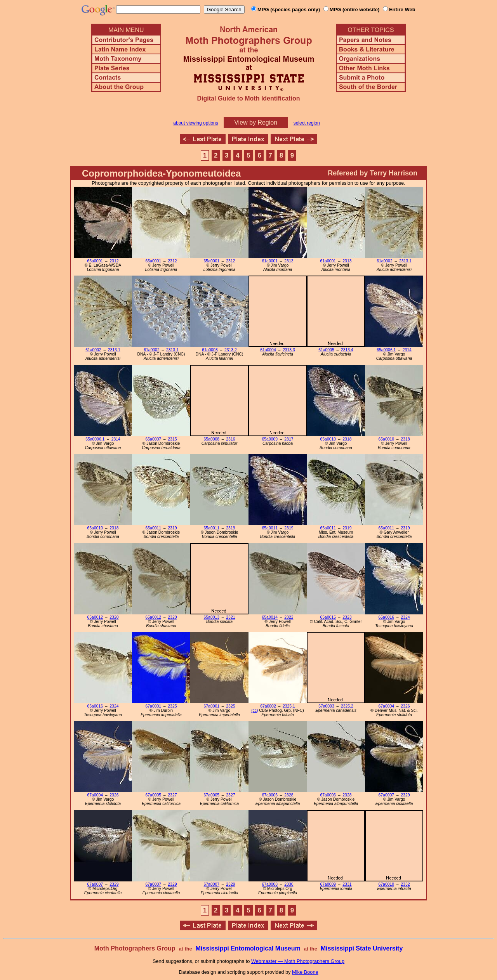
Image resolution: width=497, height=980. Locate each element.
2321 (230, 617)
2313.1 (405, 261)
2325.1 (289, 706)
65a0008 (212, 439)
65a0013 (212, 617)
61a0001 (270, 261)
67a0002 (268, 706)
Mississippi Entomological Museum (248, 948)
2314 (407, 350)
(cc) (255, 710)
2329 (405, 795)
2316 (230, 439)
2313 (289, 261)
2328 (289, 795)
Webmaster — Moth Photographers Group (298, 961)
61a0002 (384, 261)
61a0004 (268, 350)
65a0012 (95, 617)
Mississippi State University (362, 948)
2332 (405, 884)
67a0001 (153, 706)
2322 (289, 617)
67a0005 (153, 795)
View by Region (256, 122)
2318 (347, 439)
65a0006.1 (386, 350)
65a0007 (153, 439)
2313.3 (289, 350)
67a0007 (386, 795)
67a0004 (386, 706)
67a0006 (270, 795)
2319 (172, 528)
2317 (289, 439)
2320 (114, 617)
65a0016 (386, 617)
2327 (172, 795)
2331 (347, 884)
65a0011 (153, 528)
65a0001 (95, 261)
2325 (172, 706)
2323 (347, 617)
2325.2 (347, 706)
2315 (172, 439)
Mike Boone (305, 972)
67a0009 (328, 884)
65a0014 (270, 617)
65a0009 (270, 439)
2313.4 (347, 350)
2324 (405, 617)
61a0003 (210, 350)
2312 (114, 261)
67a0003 (326, 706)
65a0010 (328, 439)
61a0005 (326, 350)
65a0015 (328, 617)
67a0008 (270, 884)
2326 (405, 706)
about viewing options (195, 123)
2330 (289, 884)
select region (307, 123)
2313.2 (231, 350)
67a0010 (386, 884)
